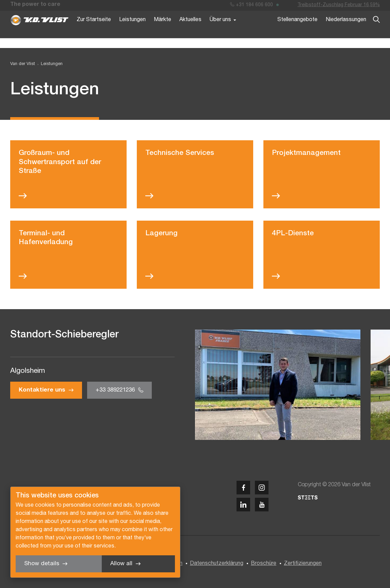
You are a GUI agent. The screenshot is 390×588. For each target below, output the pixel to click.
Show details (42, 564)
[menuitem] (49, 64)
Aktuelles (190, 30)
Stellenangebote (297, 30)
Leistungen (132, 30)
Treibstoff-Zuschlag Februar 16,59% (339, 6)
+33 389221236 (115, 390)
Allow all (121, 564)
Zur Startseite (94, 30)
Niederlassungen (346, 30)
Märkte (162, 30)
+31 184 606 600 (251, 6)
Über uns (220, 30)
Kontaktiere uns (42, 390)
